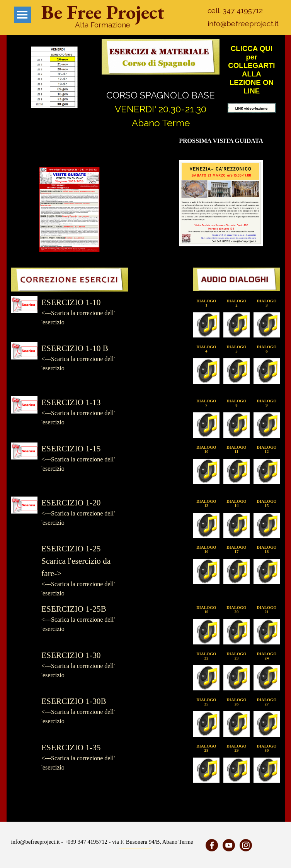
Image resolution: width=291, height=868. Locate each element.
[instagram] (246, 845)
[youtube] (229, 845)
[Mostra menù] (22, 15)
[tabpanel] (103, 25)
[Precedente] (15, 77)
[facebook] (212, 845)
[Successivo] (94, 77)
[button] (54, 77)
